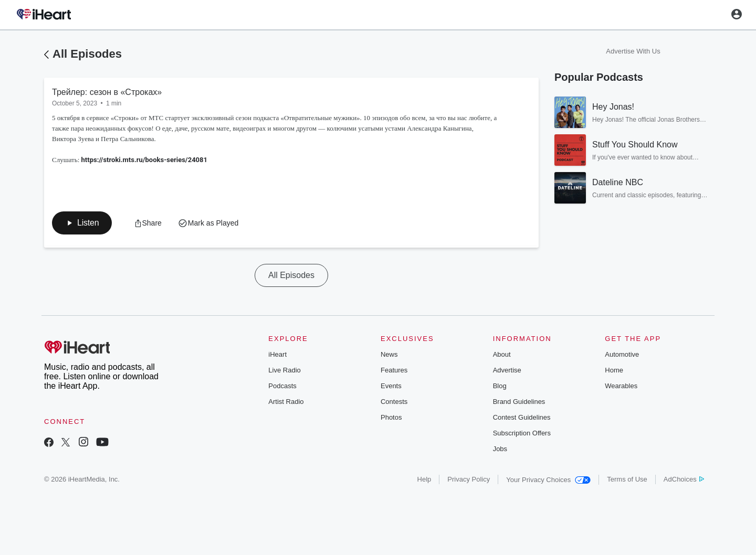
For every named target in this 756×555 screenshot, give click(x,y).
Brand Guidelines (519, 402)
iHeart (277, 354)
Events (391, 386)
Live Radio (284, 370)
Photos (391, 417)
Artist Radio (286, 402)
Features (394, 370)
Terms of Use (627, 479)
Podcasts (282, 386)
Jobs (500, 449)
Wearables (621, 386)
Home (614, 370)
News (389, 354)
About (502, 354)
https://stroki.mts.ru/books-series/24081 (144, 160)
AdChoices (684, 479)
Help (424, 479)
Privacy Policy (469, 479)
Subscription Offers (522, 433)
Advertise (507, 370)
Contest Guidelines (522, 417)
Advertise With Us (633, 51)
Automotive (622, 354)
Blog (500, 386)
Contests (394, 402)
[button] (82, 223)
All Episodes (87, 54)
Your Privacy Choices (548, 480)
